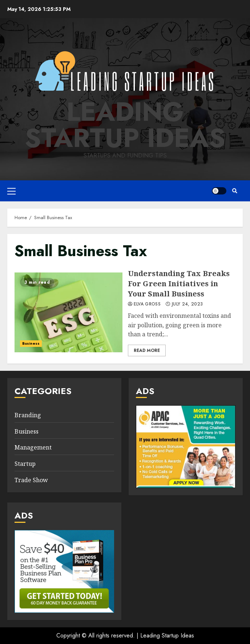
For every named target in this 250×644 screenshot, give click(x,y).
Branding (28, 415)
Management (33, 447)
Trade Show (31, 480)
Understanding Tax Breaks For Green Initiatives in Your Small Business (68, 312)
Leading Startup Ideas (125, 125)
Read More (147, 350)
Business (31, 343)
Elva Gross (147, 304)
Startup (25, 464)
